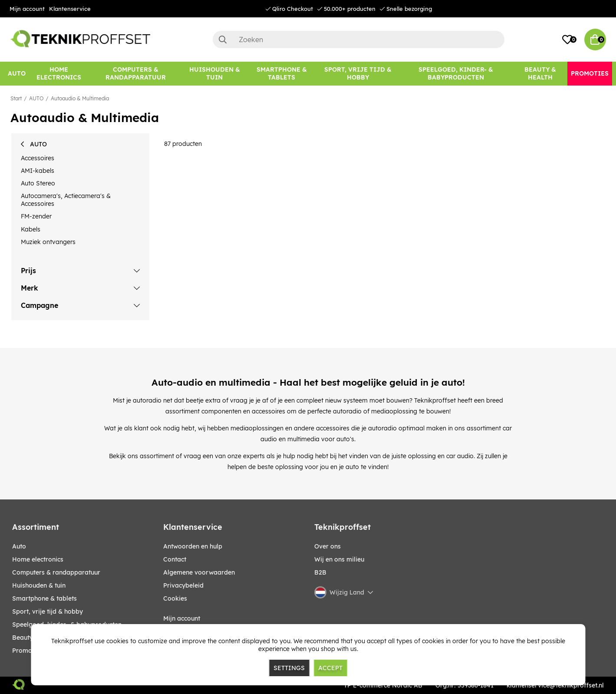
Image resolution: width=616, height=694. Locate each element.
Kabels (31, 229)
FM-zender (36, 216)
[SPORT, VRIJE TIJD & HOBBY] (358, 74)
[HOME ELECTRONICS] (59, 74)
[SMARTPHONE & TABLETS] (282, 74)
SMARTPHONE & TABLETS (44, 598)
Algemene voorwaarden (199, 572)
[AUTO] (17, 74)
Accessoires (38, 158)
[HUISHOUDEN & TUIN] (214, 74)
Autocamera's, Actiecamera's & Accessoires (66, 200)
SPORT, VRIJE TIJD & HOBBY (48, 611)
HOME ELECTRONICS (38, 559)
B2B (320, 572)
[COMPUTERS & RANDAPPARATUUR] (136, 74)
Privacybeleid (183, 585)
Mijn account (27, 9)
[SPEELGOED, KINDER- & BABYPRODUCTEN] (455, 74)
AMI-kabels (38, 171)
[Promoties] (590, 74)
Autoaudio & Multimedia (80, 98)
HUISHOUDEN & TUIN (39, 585)
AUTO (36, 98)
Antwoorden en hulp (193, 546)
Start (16, 98)
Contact (175, 559)
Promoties (27, 651)
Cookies (175, 598)
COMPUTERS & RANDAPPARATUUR (56, 572)
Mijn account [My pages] (182, 618)
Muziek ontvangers (48, 242)
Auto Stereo (38, 183)
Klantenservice (70, 9)
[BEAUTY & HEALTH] (540, 74)
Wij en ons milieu (339, 559)
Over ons (328, 546)
